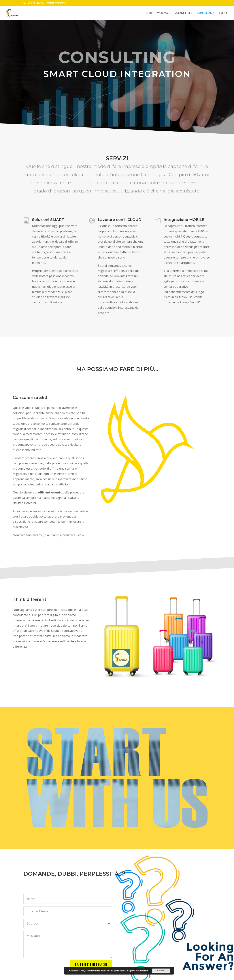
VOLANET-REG (184, 13)
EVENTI (224, 13)
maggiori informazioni (137, 971)
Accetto (161, 971)
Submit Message (91, 965)
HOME (149, 13)
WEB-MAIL (164, 13)
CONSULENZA (206, 13)
